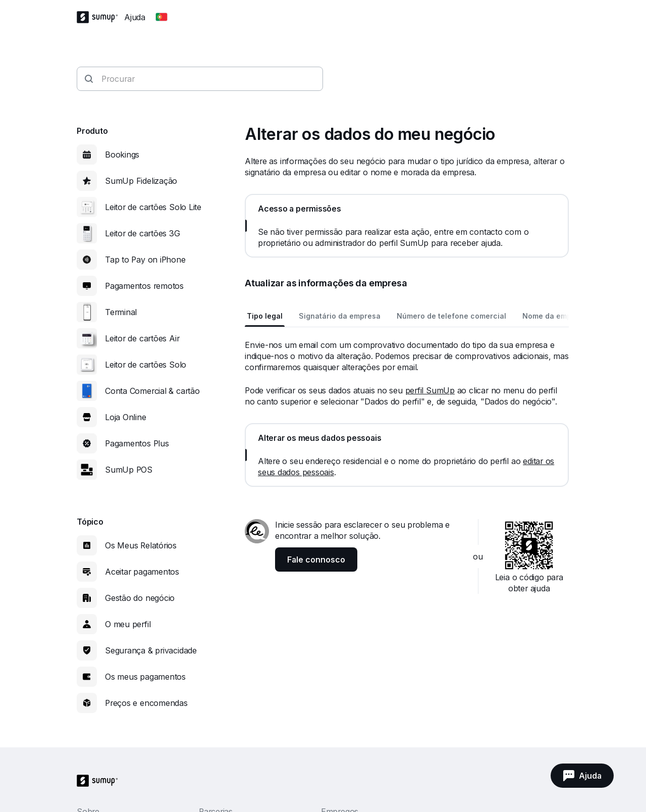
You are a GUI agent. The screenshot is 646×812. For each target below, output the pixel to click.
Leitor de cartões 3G (143, 233)
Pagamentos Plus (137, 443)
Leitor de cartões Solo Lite (153, 207)
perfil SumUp (430, 390)
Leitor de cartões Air (142, 338)
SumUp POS (129, 470)
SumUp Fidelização (141, 181)
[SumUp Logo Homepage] (100, 17)
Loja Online (126, 417)
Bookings (122, 155)
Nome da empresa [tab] (555, 316)
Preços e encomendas (146, 703)
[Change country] (161, 17)
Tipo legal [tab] (265, 316)
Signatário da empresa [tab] (340, 316)
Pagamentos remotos (144, 286)
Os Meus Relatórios (141, 545)
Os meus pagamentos (145, 677)
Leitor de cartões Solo (146, 365)
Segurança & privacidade (151, 650)
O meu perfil (128, 624)
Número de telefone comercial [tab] (451, 316)
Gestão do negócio (140, 598)
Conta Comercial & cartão (152, 391)
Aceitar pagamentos (142, 572)
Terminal (121, 312)
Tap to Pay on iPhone (145, 260)
